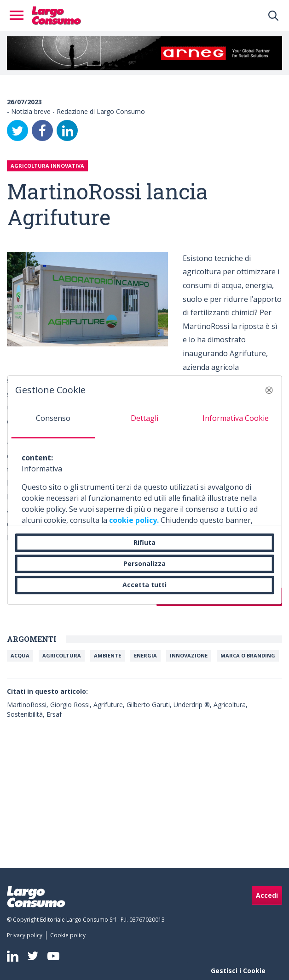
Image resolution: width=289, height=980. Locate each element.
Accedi (267, 895)
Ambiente (107, 655)
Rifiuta (144, 542)
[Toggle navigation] (19, 16)
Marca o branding (248, 655)
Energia (145, 655)
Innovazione (189, 655)
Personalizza (144, 564)
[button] (269, 390)
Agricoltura (62, 655)
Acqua (20, 655)
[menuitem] (26, 935)
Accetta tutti (144, 585)
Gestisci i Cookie (238, 971)
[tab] (53, 422)
